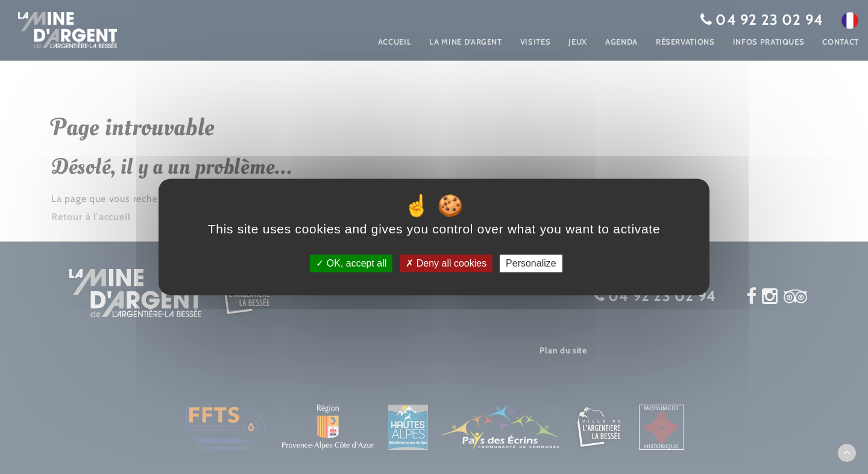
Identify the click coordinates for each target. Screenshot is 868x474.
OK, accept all (351, 263)
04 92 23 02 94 (769, 20)
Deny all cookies (446, 263)
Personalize (531, 263)
